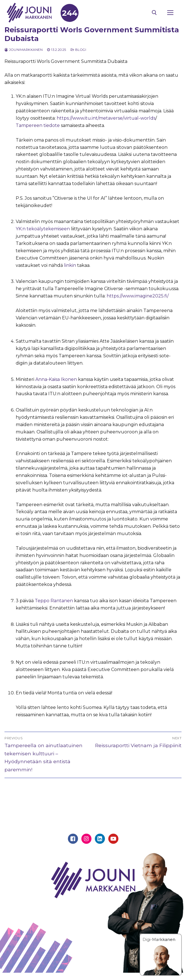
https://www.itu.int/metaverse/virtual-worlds (105, 118)
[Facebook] (73, 839)
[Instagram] (86, 839)
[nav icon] (170, 13)
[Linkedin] (100, 839)
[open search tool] (154, 13)
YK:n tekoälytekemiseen (43, 229)
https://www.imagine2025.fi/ (137, 296)
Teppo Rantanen (53, 601)
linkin (70, 265)
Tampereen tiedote (38, 125)
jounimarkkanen (24, 50)
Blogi (79, 50)
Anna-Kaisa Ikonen (56, 379)
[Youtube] (113, 839)
